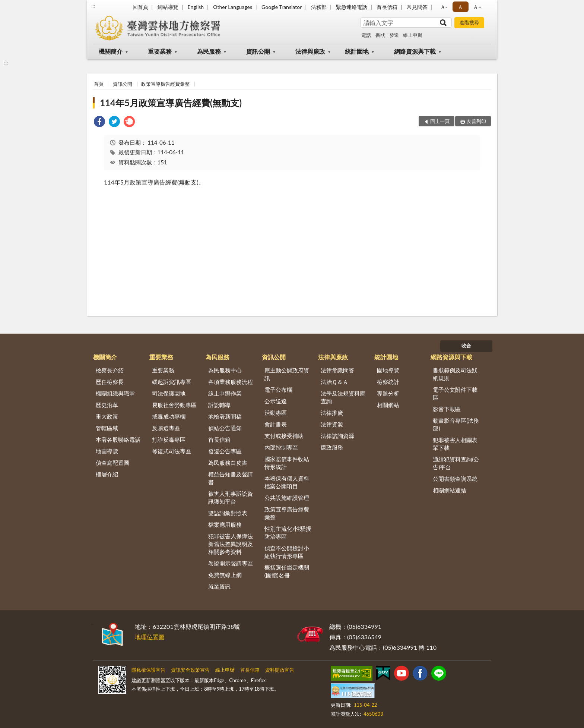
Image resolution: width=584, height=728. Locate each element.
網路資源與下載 (415, 51)
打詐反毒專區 (169, 439)
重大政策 (107, 416)
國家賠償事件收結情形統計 (287, 463)
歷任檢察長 (110, 382)
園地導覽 (388, 370)
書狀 (380, 35)
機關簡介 (111, 51)
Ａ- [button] (444, 7)
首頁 (99, 84)
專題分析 (388, 393)
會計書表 (276, 424)
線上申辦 (413, 35)
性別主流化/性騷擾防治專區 (288, 532)
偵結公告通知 (225, 428)
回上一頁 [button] (440, 121)
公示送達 (276, 401)
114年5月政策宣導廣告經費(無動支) (171, 103)
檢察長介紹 (110, 370)
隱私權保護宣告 (148, 670)
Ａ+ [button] (477, 7)
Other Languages (233, 7)
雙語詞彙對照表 (228, 513)
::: (93, 6)
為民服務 (209, 51)
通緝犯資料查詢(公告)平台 (456, 463)
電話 (366, 35)
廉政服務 (332, 447)
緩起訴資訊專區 (172, 382)
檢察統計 (388, 382)
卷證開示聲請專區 (231, 563)
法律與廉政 (310, 51)
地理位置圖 (150, 637)
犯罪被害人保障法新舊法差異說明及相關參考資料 (231, 544)
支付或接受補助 (284, 436)
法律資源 (332, 424)
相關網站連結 (450, 490)
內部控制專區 (281, 447)
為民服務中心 (225, 370)
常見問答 (417, 7)
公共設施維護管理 (287, 498)
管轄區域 (107, 428)
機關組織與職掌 (115, 393)
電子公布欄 (278, 390)
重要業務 (160, 51)
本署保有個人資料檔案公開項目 (287, 482)
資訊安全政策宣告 (190, 670)
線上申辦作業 (225, 393)
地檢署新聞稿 (225, 416)
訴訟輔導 (219, 405)
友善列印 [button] (476, 121)
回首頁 (140, 7)
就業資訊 (219, 586)
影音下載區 (447, 409)
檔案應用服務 (225, 524)
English (196, 7)
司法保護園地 (169, 393)
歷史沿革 (107, 405)
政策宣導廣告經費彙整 (165, 84)
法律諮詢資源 (337, 436)
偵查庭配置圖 (112, 463)
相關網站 (388, 405)
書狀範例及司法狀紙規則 (455, 374)
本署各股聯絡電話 (118, 439)
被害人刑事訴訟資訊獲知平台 (231, 497)
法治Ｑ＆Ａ (334, 382)
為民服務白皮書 (228, 463)
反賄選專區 (166, 428)
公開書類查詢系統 (455, 479)
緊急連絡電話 (352, 7)
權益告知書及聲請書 (231, 478)
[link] (99, 122)
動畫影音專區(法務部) (456, 424)
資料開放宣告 (280, 670)
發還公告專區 (225, 451)
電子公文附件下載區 (455, 393)
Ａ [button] (460, 7)
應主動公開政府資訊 (287, 374)
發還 (394, 35)
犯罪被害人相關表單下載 (455, 444)
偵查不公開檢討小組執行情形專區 (287, 552)
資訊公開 (258, 51)
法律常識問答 (337, 370)
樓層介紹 (107, 474)
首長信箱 (387, 7)
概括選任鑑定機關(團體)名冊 (287, 571)
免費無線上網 (225, 575)
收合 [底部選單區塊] (466, 346)
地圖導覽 (107, 451)
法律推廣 (332, 413)
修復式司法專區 (172, 451)
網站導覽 (168, 7)
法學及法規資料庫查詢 (343, 397)
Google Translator (282, 7)
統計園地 (357, 51)
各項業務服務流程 (231, 382)
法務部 (319, 7)
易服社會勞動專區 (174, 405)
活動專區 (276, 413)
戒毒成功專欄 (169, 416)
